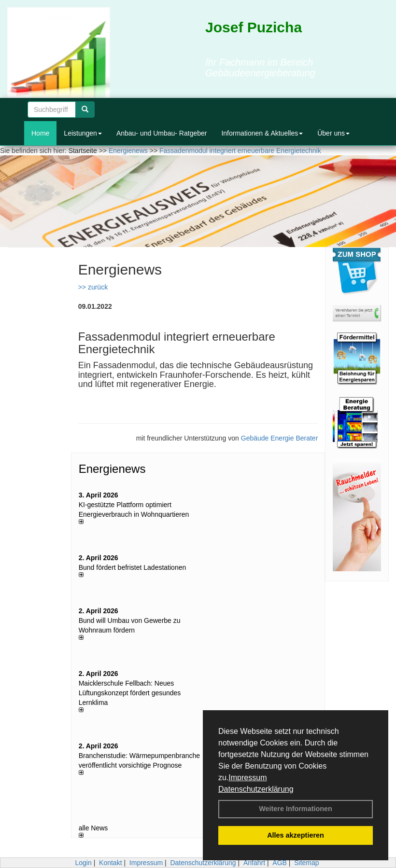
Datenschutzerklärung (256, 789)
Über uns (333, 133)
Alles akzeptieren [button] (296, 835)
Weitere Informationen (296, 809)
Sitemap (306, 863)
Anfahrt (254, 863)
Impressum (247, 778)
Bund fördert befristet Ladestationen (133, 567)
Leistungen (83, 133)
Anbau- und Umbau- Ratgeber (162, 133)
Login (83, 863)
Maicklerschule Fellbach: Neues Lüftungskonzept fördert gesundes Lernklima (130, 693)
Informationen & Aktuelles (262, 133)
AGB (280, 863)
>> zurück (93, 287)
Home (40, 133)
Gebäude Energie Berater (280, 438)
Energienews (112, 469)
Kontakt (110, 863)
